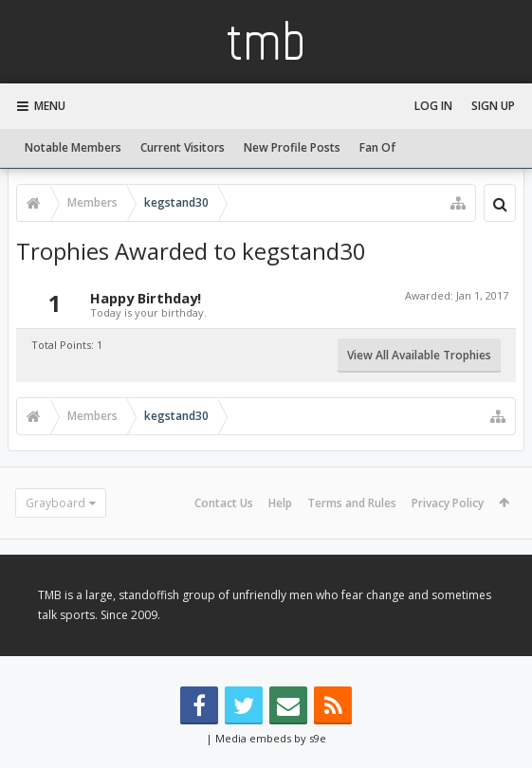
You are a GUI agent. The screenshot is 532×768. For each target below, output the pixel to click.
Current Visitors (183, 147)
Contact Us (224, 503)
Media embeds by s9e (271, 738)
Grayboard (55, 503)
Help (280, 503)
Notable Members (73, 147)
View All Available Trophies (419, 355)
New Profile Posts (292, 147)
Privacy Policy (448, 503)
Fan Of (377, 147)
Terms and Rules (352, 503)
